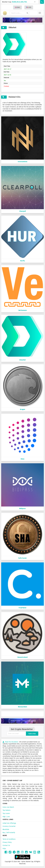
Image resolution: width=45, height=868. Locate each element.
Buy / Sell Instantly (9, 832)
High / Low (6, 817)
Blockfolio (6, 829)
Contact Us (6, 845)
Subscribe (32, 734)
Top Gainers (7, 810)
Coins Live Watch (8, 807)
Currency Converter (9, 826)
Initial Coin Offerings (9, 823)
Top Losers (6, 813)
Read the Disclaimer (11, 742)
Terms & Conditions (9, 839)
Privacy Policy (7, 842)
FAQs (4, 849)
